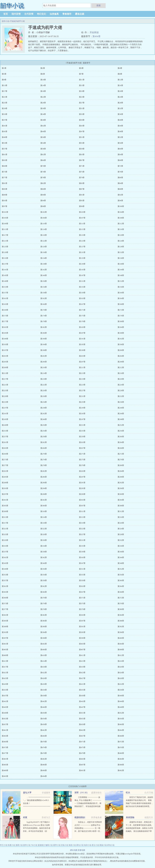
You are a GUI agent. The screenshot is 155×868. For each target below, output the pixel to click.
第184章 (121, 327)
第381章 (5, 615)
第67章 (82, 160)
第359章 (82, 580)
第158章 (44, 293)
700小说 (34, 845)
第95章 (82, 201)
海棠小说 (72, 845)
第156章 (121, 287)
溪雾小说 (19, 845)
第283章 (82, 471)
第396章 (121, 632)
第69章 (5, 166)
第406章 (44, 650)
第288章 (121, 477)
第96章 (120, 201)
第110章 (44, 224)
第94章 (43, 201)
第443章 (82, 701)
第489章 (5, 770)
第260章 (121, 437)
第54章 (43, 143)
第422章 (44, 673)
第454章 (44, 719)
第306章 (44, 506)
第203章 (82, 356)
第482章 (44, 759)
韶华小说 (5, 21)
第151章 (82, 281)
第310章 (44, 511)
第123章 (82, 241)
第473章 (5, 747)
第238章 (44, 408)
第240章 (121, 408)
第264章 (121, 442)
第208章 (121, 362)
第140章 (121, 264)
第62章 (43, 155)
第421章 (5, 673)
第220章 (121, 379)
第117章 (5, 235)
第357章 (5, 580)
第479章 (82, 753)
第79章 (82, 178)
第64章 (120, 155)
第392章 (121, 627)
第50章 (43, 137)
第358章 (44, 580)
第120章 (121, 235)
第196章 (121, 344)
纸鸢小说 (11, 845)
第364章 (121, 586)
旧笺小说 (64, 845)
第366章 (44, 592)
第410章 (44, 655)
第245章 (5, 419)
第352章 (121, 569)
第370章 (44, 598)
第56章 (120, 143)
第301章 (5, 500)
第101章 (5, 212)
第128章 (121, 247)
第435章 (82, 690)
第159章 (82, 293)
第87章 (82, 189)
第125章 (5, 247)
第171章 (82, 310)
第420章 (121, 667)
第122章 (44, 241)
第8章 (120, 74)
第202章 (44, 356)
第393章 (5, 632)
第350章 (44, 569)
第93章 (5, 201)
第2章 (43, 68)
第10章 (43, 80)
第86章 (43, 189)
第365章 (5, 592)
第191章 (82, 339)
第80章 (120, 178)
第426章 (44, 678)
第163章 (82, 298)
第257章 (5, 437)
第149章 (5, 281)
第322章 (44, 529)
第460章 (121, 724)
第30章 (43, 108)
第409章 (5, 655)
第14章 (43, 85)
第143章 (82, 270)
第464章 (121, 730)
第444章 (121, 701)
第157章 (5, 293)
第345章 (5, 563)
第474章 (44, 747)
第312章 (121, 511)
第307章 (82, 506)
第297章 (5, 494)
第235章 (82, 402)
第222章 (44, 385)
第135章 (82, 258)
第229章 (5, 396)
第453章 (5, 719)
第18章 (43, 91)
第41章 (5, 126)
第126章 (44, 247)
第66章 (43, 160)
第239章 (82, 408)
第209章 (5, 367)
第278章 (44, 465)
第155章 (82, 287)
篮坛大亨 (27, 793)
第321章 (5, 529)
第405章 (5, 650)
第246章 (44, 419)
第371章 (82, 598)
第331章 (82, 540)
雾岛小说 (80, 845)
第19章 (82, 91)
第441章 (5, 701)
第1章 (4, 68)
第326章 (44, 534)
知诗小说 (88, 845)
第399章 (82, 638)
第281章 (5, 471)
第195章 (82, 344)
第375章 (82, 604)
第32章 (120, 108)
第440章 (121, 696)
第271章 (82, 454)
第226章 (44, 391)
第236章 (121, 402)
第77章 (5, 178)
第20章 (120, 91)
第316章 (121, 517)
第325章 (5, 534)
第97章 (5, 206)
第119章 (82, 235)
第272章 (121, 454)
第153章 (5, 287)
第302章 (44, 500)
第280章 (121, 465)
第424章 (121, 673)
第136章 (121, 258)
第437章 (5, 696)
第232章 (121, 396)
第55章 (82, 143)
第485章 (5, 765)
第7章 (81, 74)
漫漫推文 (41, 845)
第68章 (120, 160)
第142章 (44, 270)
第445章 (5, 707)
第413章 (5, 661)
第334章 (44, 546)
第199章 (82, 350)
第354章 (44, 575)
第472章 (121, 742)
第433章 (5, 690)
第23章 (82, 97)
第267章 (82, 448)
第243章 (82, 414)
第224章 (121, 385)
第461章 (5, 730)
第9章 (4, 80)
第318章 (44, 523)
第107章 (82, 218)
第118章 (44, 235)
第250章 (44, 425)
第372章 (121, 598)
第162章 (44, 298)
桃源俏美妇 (80, 817)
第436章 (121, 690)
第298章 (44, 494)
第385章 (5, 621)
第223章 (82, 385)
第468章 (121, 736)
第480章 (121, 753)
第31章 (82, 108)
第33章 (5, 114)
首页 (6, 14)
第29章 (5, 108)
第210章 (44, 367)
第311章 (82, 511)
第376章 (121, 604)
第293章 (5, 488)
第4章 (120, 68)
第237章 (5, 408)
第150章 (44, 281)
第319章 (82, 523)
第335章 (82, 546)
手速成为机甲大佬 (17, 21)
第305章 (5, 506)
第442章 (44, 701)
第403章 (82, 644)
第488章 (121, 765)
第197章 (5, 350)
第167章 (82, 304)
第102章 (44, 212)
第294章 (44, 488)
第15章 (82, 85)
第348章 (121, 563)
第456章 (121, 719)
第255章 (82, 431)
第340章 (121, 552)
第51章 (82, 137)
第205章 (5, 362)
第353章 (5, 575)
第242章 (44, 414)
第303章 (82, 500)
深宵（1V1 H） (82, 793)
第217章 (5, 379)
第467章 (82, 736)
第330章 (44, 540)
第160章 (121, 293)
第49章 (5, 137)
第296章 (121, 488)
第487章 (82, 765)
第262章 (44, 442)
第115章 (82, 229)
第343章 (82, 557)
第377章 (5, 609)
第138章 (44, 264)
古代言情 (29, 14)
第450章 (44, 713)
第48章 (120, 131)
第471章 (82, 742)
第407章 (82, 650)
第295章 (82, 488)
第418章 (44, 667)
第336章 (121, 546)
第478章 (44, 753)
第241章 (5, 414)
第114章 (44, 229)
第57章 (5, 149)
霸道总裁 (80, 14)
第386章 (44, 621)
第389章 (5, 627)
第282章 (44, 471)
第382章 (44, 615)
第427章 (82, 678)
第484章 (121, 759)
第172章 (121, 310)
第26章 (43, 103)
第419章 (82, 667)
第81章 (5, 183)
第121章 (5, 241)
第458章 (44, 724)
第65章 (5, 160)
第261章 (5, 442)
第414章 (44, 661)
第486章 (44, 765)
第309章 (5, 511)
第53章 (5, 143)
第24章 (120, 97)
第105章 (5, 218)
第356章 (121, 575)
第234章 (44, 402)
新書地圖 (81, 850)
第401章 (5, 644)
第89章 (5, 195)
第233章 (5, 402)
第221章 (5, 385)
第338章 (44, 552)
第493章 (5, 776)
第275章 (82, 460)
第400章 (121, 638)
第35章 (82, 114)
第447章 (82, 707)
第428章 (121, 678)
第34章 (43, 114)
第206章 (44, 362)
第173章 (5, 316)
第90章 (43, 195)
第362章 (44, 586)
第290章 (44, 483)
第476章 (121, 747)
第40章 (120, 120)
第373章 (5, 604)
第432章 (121, 684)
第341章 (5, 557)
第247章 (82, 419)
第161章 (5, 298)
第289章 (5, 483)
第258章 (44, 437)
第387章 (82, 621)
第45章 (5, 131)
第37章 (5, 120)
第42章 (43, 126)
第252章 (121, 425)
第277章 (5, 465)
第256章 (121, 431)
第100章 (121, 206)
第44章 (120, 126)
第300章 (121, 494)
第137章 (5, 264)
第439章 (82, 696)
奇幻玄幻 (41, 14)
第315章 (82, 517)
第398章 (44, 638)
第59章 (82, 149)
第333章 (5, 546)
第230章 (44, 396)
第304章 (121, 500)
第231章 (82, 396)
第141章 (5, 270)
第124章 (121, 241)
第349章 (5, 569)
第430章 (44, 684)
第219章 (82, 379)
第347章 (82, 563)
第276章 (121, 460)
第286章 (44, 477)
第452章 (121, 713)
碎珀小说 (111, 845)
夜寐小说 (103, 845)
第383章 (82, 615)
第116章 (121, 229)
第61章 (5, 155)
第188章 (121, 333)
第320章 (121, 523)
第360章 (121, 580)
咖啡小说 (49, 845)
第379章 (82, 609)
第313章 (5, 517)
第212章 (121, 367)
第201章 (5, 356)
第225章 (5, 391)
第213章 (5, 373)
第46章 (43, 131)
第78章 (43, 178)
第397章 (5, 638)
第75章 (82, 172)
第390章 (44, 627)
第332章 (121, 540)
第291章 (82, 483)
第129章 (5, 252)
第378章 (44, 609)
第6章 (43, 74)
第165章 (5, 304)
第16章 (120, 85)
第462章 (44, 730)
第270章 (44, 454)
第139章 (82, 264)
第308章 (121, 506)
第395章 (82, 632)
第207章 (82, 362)
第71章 (82, 166)
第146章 (44, 275)
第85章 (5, 189)
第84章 (120, 183)
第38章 (43, 120)
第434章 (44, 690)
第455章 (82, 719)
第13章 (5, 85)
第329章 (5, 540)
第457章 (5, 724)
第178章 (44, 321)
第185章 (5, 333)
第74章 (43, 172)
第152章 (121, 281)
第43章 (82, 126)
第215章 (82, 373)
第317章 (5, 523)
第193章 (5, 344)
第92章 (120, 195)
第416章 (121, 661)
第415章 (82, 661)
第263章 (82, 442)
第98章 (43, 206)
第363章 (82, 586)
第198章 (44, 350)
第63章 (82, 155)
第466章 (44, 736)
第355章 (82, 575)
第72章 (120, 166)
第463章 (82, 730)
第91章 (82, 195)
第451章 (82, 713)
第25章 (5, 103)
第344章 (121, 557)
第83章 (82, 183)
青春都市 (67, 14)
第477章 (5, 753)
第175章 (82, 316)
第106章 (44, 218)
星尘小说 (95, 845)
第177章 (5, 321)
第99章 (82, 206)
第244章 (121, 414)
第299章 (82, 494)
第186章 (44, 333)
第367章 (82, 592)
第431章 (82, 684)
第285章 (5, 477)
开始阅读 (94, 32)
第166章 (44, 304)
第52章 (120, 137)
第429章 (5, 684)
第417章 (5, 667)
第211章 (82, 367)
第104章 (121, 212)
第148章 (121, 275)
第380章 (121, 609)
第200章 (121, 350)
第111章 (82, 224)
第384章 (121, 615)
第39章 (82, 120)
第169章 (5, 310)
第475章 (82, 747)
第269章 (5, 454)
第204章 (121, 356)
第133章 (5, 258)
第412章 (121, 655)
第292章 (121, 483)
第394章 (44, 632)
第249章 (5, 425)
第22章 (43, 97)
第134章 (44, 258)
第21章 (5, 97)
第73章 (5, 172)
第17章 (5, 91)
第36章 (120, 114)
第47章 (82, 131)
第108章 (121, 218)
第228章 (121, 391)
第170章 (44, 310)
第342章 (44, 557)
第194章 (44, 344)
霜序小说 (57, 845)
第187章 (82, 333)
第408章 (121, 650)
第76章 (120, 172)
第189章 (5, 339)
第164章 (121, 298)
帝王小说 (4, 845)
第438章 (44, 696)
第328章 (121, 534)
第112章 (121, 224)
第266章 (44, 448)
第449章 (5, 713)
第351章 (82, 569)
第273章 (5, 460)
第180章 (121, 321)
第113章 (5, 229)
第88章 (120, 189)
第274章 (44, 460)
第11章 (82, 80)
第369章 (5, 598)
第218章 (44, 379)
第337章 (5, 552)
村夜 (25, 817)
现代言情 (16, 14)
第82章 (43, 183)
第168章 (121, 304)
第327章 (82, 534)
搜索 (99, 5)
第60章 (120, 149)
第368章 (121, 592)
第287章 (82, 477)
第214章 (44, 373)
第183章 (82, 327)
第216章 (121, 373)
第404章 (121, 644)
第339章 (82, 552)
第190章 (44, 339)
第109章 (5, 224)
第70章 (43, 166)
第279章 (82, 465)
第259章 (82, 437)
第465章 (5, 736)
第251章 (82, 425)
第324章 (121, 529)
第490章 (44, 770)
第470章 (44, 742)
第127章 (82, 247)
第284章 (121, 471)
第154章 (44, 287)
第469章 (5, 742)
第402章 (44, 644)
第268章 (121, 448)
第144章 (121, 270)
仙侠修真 (54, 14)
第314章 (44, 517)
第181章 (5, 327)
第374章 (44, 604)
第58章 (43, 149)
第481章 (5, 759)
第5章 (4, 74)
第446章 (44, 707)
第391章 (82, 627)
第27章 (82, 103)
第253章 (5, 431)
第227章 (82, 391)
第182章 (44, 327)
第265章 (5, 448)
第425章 (5, 678)
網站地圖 (74, 850)
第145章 (5, 275)
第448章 (121, 707)
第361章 (5, 586)
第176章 (121, 316)
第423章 (82, 673)
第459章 (82, 724)
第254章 (44, 431)
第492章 (121, 770)
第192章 (121, 339)
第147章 (82, 275)
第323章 (82, 529)
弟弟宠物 (130, 817)
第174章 (44, 316)
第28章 (120, 103)
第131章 (82, 252)
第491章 (82, 770)
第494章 (96, 36)
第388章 (121, 621)
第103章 (82, 212)
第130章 (44, 252)
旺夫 (128, 793)
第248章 (121, 419)
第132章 (121, 252)
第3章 (81, 68)
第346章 (44, 563)
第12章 (120, 80)
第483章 (82, 759)
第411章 (82, 655)
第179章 (82, 321)
